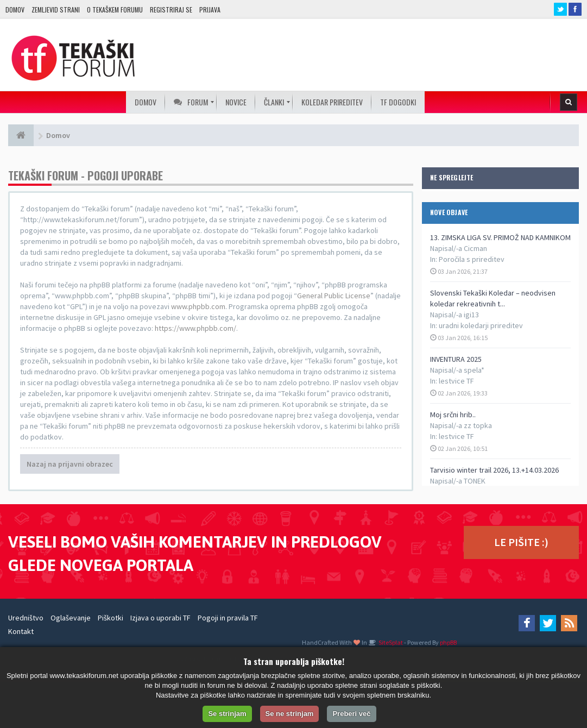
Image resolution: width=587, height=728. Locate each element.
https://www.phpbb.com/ (195, 328)
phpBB (448, 642)
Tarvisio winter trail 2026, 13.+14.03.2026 (494, 470)
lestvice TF (456, 381)
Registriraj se (171, 10)
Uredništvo (26, 618)
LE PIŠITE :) (521, 542)
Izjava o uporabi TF (160, 618)
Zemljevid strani (56, 10)
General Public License (334, 296)
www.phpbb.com (198, 306)
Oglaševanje (71, 618)
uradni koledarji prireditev (481, 325)
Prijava (210, 10)
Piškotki (111, 618)
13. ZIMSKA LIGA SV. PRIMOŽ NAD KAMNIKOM (500, 237)
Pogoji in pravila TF (228, 618)
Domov (15, 10)
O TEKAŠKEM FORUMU (115, 10)
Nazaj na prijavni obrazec (70, 464)
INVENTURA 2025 (456, 359)
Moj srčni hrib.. (453, 415)
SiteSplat (390, 642)
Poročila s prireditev (472, 259)
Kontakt (21, 631)
